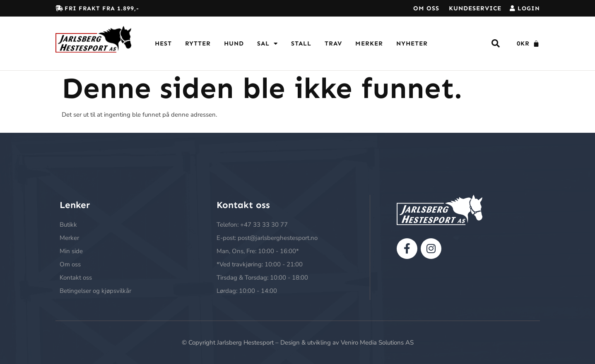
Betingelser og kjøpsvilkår (95, 291)
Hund (234, 43)
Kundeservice (475, 8)
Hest (163, 43)
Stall (301, 43)
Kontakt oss (76, 278)
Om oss (426, 8)
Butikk (68, 225)
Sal (267, 44)
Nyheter (412, 43)
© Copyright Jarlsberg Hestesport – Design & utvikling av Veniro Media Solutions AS (298, 342)
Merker (369, 43)
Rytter (198, 43)
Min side (71, 251)
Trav (333, 43)
